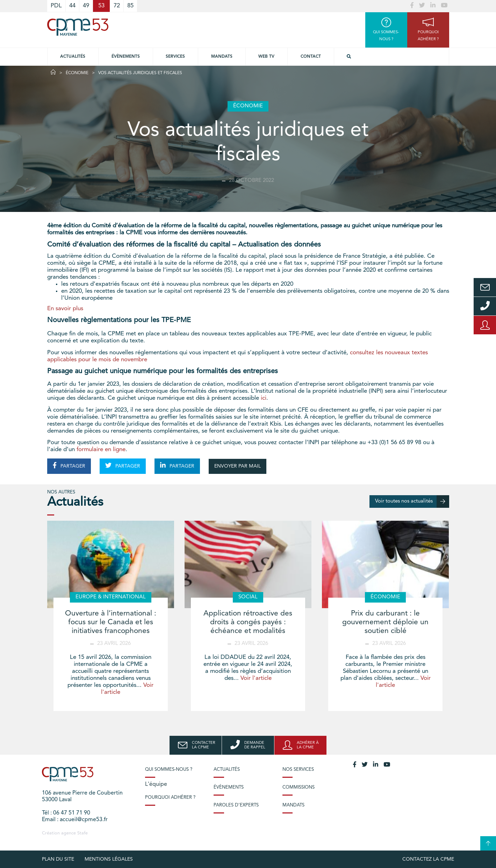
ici (264, 398)
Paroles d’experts (236, 805)
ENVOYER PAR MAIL (238, 466)
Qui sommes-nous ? (169, 770)
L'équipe (156, 784)
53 (101, 6)
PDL (56, 6)
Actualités (73, 57)
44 (72, 6)
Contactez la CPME (428, 859)
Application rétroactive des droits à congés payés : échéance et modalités (248, 622)
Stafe (82, 833)
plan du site (58, 859)
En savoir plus (65, 309)
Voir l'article (256, 678)
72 (117, 6)
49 (86, 6)
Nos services (298, 770)
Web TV (266, 57)
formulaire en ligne (101, 450)
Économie (77, 73)
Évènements (126, 57)
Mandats (222, 57)
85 (130, 6)
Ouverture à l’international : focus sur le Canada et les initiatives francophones (111, 622)
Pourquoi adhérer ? (170, 798)
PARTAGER (69, 465)
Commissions (299, 787)
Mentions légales (109, 859)
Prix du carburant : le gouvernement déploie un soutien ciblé (385, 622)
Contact (311, 57)
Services (175, 57)
